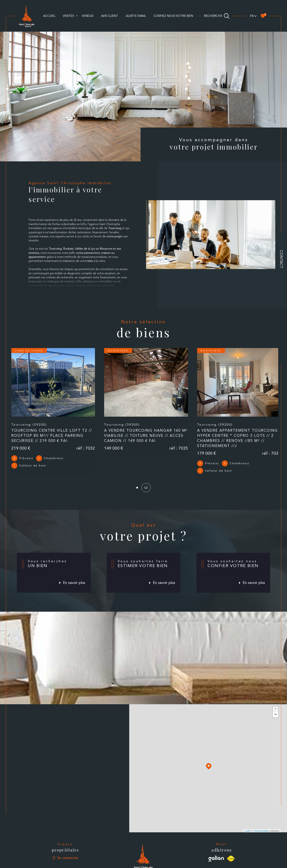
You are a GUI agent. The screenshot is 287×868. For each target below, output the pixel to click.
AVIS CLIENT (110, 16)
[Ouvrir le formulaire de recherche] (217, 16)
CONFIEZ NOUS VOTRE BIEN (173, 16)
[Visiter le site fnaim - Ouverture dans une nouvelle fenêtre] (231, 855)
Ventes (68, 16)
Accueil (49, 16)
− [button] (276, 711)
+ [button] (276, 706)
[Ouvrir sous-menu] (77, 16)
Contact (281, 259)
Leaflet (248, 827)
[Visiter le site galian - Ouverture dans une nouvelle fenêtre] (216, 855)
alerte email (136, 16)
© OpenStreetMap (260, 827)
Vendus (88, 16)
